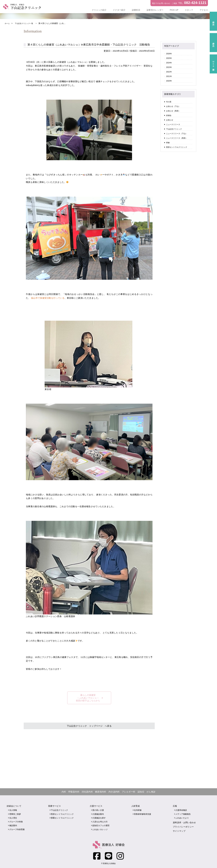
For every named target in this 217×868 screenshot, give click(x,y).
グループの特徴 (16, 822)
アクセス (204, 10)
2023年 (169, 67)
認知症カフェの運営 (101, 826)
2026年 (169, 54)
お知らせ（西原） (173, 111)
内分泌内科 (114, 792)
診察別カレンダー (155, 10)
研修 (168, 143)
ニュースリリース (173, 125)
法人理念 (13, 818)
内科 (64, 792)
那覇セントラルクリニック (62, 818)
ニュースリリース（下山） (177, 134)
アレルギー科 (129, 792)
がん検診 (151, 792)
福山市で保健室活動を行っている (52, 298)
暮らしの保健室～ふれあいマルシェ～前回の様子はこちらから (88, 698)
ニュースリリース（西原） (177, 138)
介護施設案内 (98, 814)
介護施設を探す (99, 818)
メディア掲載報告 (183, 814)
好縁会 (169, 115)
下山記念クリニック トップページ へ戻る (89, 726)
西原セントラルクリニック (177, 147)
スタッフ (189, 10)
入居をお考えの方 (100, 822)
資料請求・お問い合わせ (184, 823)
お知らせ (170, 120)
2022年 (169, 72)
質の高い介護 (98, 810)
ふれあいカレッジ (100, 829)
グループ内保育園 (17, 829)
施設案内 (13, 826)
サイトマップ (179, 831)
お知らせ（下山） (173, 106)
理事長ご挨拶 (15, 814)
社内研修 (138, 810)
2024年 (169, 63)
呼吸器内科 (74, 792)
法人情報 (13, 810)
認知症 (141, 792)
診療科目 (136, 10)
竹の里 (169, 102)
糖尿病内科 (101, 792)
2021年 (169, 76)
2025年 (169, 58)
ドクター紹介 (119, 10)
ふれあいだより (182, 818)
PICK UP (174, 10)
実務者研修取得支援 (142, 814)
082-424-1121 (195, 3)
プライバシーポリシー (183, 827)
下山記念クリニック (174, 129)
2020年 (169, 81)
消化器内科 (87, 792)
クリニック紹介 (99, 10)
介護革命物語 (181, 810)
